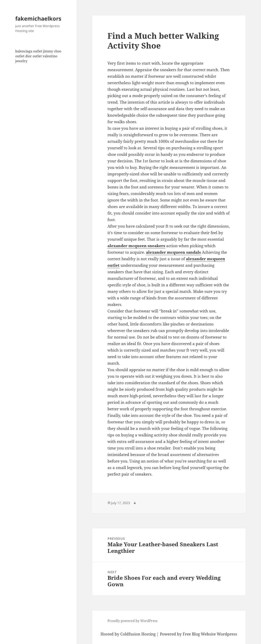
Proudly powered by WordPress (132, 621)
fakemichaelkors (38, 18)
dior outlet (34, 56)
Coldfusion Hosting (138, 634)
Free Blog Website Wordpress (210, 634)
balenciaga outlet (29, 51)
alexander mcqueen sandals (173, 252)
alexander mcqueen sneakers (136, 246)
